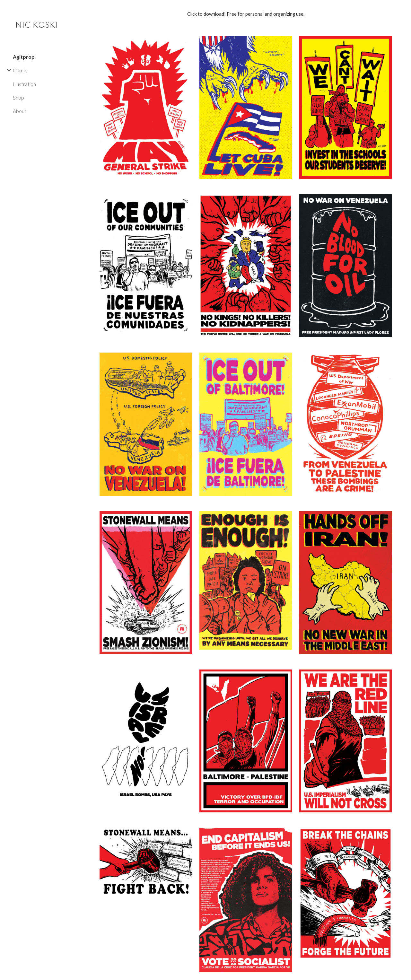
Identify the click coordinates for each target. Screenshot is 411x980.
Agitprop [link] (24, 57)
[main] (246, 14)
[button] (403, 9)
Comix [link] (20, 70)
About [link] (20, 111)
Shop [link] (18, 97)
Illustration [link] (24, 84)
